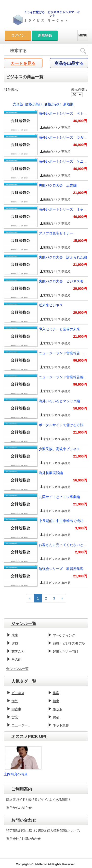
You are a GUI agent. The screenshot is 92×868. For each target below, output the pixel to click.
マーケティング (64, 635)
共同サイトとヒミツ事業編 (59, 497)
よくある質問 (59, 800)
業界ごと (18, 651)
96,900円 (80, 360)
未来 (15, 635)
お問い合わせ (31, 839)
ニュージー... (21, 725)
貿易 (56, 717)
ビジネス (18, 693)
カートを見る (23, 63)
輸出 (56, 701)
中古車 (16, 709)
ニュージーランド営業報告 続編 (65, 353)
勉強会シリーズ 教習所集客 (61, 569)
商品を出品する (69, 63)
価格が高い (34, 104)
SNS (15, 643)
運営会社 (13, 839)
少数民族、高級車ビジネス (59, 449)
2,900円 (81, 552)
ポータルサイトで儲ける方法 (61, 425)
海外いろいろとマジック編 (59, 401)
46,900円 (80, 121)
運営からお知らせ (19, 808)
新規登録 (45, 35)
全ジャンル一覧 (17, 669)
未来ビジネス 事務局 (55, 128)
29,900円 (80, 289)
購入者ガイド (16, 800)
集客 (56, 693)
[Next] (62, 598)
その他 (16, 659)
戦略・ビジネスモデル (69, 643)
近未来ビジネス (51, 305)
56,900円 (80, 408)
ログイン (18, 35)
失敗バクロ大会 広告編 (58, 185)
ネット (58, 709)
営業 (15, 717)
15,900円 (80, 241)
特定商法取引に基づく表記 (25, 831)
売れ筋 (18, 104)
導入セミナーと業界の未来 (59, 329)
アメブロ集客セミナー (56, 233)
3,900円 (81, 528)
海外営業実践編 (51, 473)
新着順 (68, 104)
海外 (15, 701)
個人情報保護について (63, 831)
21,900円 (80, 193)
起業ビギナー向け (66, 651)
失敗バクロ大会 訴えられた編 (63, 257)
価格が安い (53, 104)
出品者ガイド (37, 800)
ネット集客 (61, 725)
